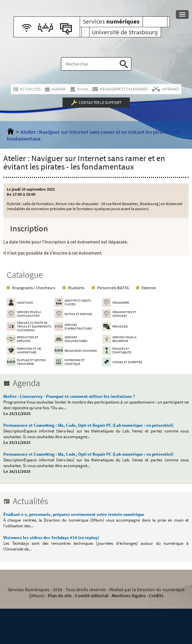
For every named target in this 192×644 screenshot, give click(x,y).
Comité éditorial (92, 596)
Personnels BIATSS (113, 288)
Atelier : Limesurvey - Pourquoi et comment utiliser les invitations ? (69, 396)
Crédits (156, 596)
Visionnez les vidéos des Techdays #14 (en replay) (51, 538)
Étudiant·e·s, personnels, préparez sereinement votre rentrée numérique (74, 514)
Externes (149, 288)
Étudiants (76, 288)
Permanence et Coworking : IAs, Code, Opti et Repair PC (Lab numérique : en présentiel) (88, 425)
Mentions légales (129, 596)
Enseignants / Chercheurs (34, 288)
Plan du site (60, 596)
